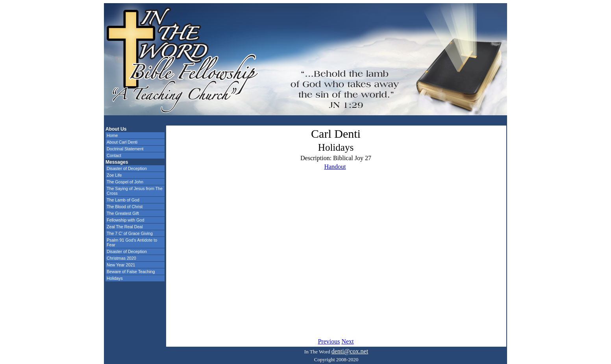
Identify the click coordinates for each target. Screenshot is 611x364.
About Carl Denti (122, 142)
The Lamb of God (123, 200)
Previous (329, 341)
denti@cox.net (350, 351)
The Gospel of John (125, 182)
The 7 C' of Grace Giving (130, 233)
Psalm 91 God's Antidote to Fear (132, 242)
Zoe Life (114, 175)
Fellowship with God (125, 220)
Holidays (115, 278)
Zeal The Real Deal (125, 227)
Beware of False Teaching (131, 272)
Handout (335, 167)
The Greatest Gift (123, 213)
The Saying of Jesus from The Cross (135, 191)
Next (347, 341)
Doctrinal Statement (125, 149)
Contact (114, 155)
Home (112, 135)
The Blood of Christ (125, 207)
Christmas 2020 (121, 258)
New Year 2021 (121, 265)
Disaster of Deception (127, 168)
